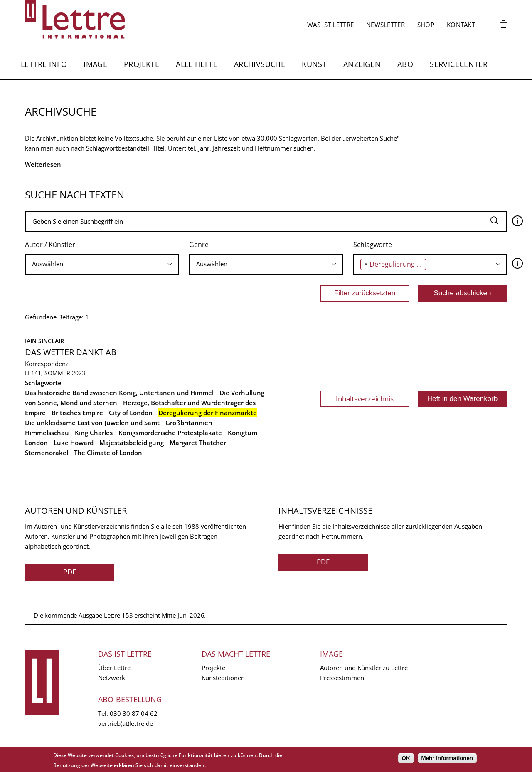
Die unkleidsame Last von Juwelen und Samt (92, 423)
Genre (199, 245)
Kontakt (461, 25)
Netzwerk (112, 678)
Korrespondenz (47, 364)
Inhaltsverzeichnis (365, 399)
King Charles (94, 433)
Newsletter (385, 25)
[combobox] (102, 264)
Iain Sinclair (44, 341)
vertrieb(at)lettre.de (126, 723)
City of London (131, 413)
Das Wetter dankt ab (71, 352)
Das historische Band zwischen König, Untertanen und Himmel (119, 393)
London (36, 443)
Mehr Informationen (447, 758)
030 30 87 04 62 (134, 713)
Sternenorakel (47, 453)
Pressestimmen (342, 678)
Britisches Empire (77, 413)
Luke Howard (74, 443)
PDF (70, 572)
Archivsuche (260, 64)
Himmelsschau (47, 433)
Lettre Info (44, 64)
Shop (426, 25)
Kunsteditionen (223, 678)
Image (95, 64)
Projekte (142, 64)
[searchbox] (102, 264)
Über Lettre (114, 668)
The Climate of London (108, 453)
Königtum (243, 433)
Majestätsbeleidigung (132, 443)
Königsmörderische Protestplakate (170, 433)
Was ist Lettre (330, 25)
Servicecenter (459, 64)
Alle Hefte (197, 64)
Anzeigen (362, 64)
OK (406, 758)
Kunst (314, 64)
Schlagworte (373, 245)
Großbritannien (189, 423)
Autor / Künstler (50, 245)
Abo (405, 64)
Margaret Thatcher (198, 443)
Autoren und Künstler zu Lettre (364, 668)
